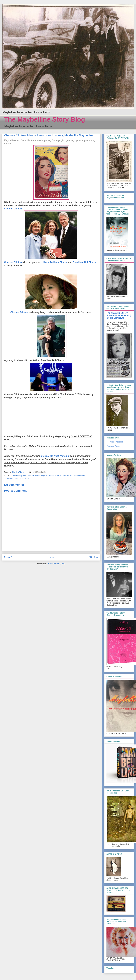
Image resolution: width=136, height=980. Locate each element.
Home (52, 557)
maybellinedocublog (12, 478)
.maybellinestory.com (18, 476)
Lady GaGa (65, 476)
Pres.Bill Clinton (26, 478)
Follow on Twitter (113, 446)
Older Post (93, 557)
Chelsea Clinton (13, 209)
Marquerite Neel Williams (55, 456)
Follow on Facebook (115, 442)
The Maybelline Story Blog (44, 119)
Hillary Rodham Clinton (55, 262)
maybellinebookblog (77, 476)
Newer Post (9, 557)
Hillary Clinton (54, 476)
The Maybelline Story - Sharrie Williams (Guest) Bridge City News (119, 315)
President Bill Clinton (85, 262)
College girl (44, 476)
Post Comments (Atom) (56, 564)
